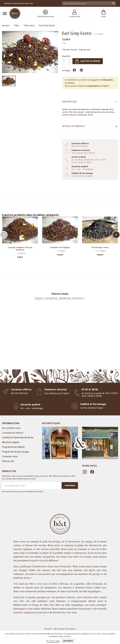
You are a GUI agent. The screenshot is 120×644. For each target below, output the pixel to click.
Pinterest (81, 70)
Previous (4, 235)
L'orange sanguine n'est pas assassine (20, 249)
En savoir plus (53, 641)
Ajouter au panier (88, 61)
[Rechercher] (89, 3)
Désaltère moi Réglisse (60, 247)
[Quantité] (65, 61)
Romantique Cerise (100, 247)
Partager (74, 70)
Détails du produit (74, 126)
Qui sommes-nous (11, 428)
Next (116, 235)
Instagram (85, 472)
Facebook (92, 472)
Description (69, 102)
